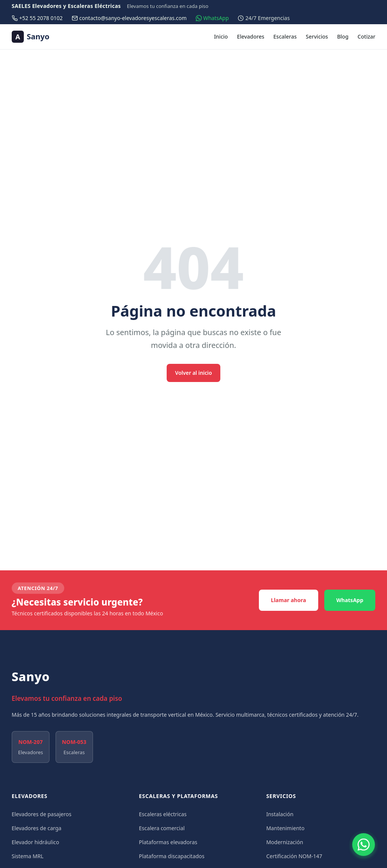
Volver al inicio (194, 373)
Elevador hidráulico (36, 842)
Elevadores (251, 36)
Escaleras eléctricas (163, 814)
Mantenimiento (285, 828)
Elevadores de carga (37, 828)
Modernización (285, 842)
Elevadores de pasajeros (42, 814)
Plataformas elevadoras (168, 842)
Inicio (221, 36)
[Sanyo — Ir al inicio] (31, 37)
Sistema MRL (28, 856)
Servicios (317, 36)
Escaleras (285, 36)
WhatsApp (350, 600)
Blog (343, 36)
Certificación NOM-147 (294, 856)
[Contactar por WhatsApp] (364, 845)
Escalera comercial (162, 828)
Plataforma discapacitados (172, 856)
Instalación (280, 814)
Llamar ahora (289, 600)
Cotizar (366, 36)
